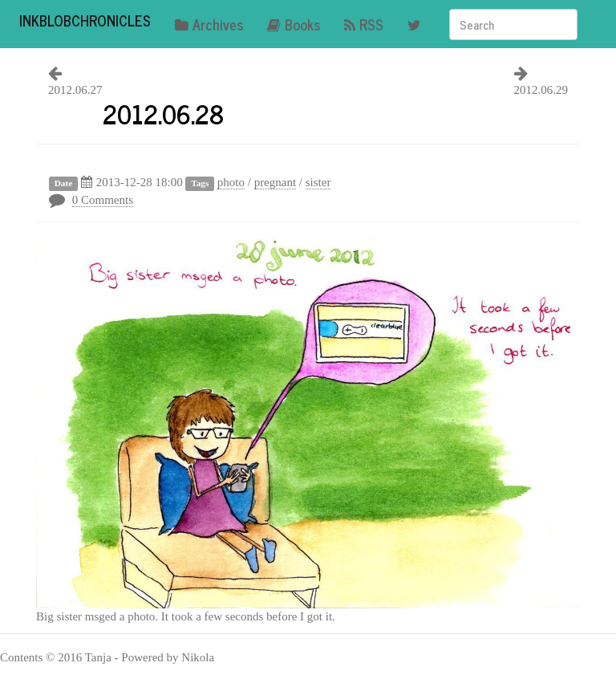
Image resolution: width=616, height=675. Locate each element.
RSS (364, 24)
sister (318, 182)
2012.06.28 (163, 113)
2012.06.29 (541, 90)
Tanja (98, 657)
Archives (209, 24)
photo (231, 182)
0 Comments (103, 200)
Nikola (198, 657)
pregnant (275, 182)
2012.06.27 (75, 90)
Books (294, 24)
